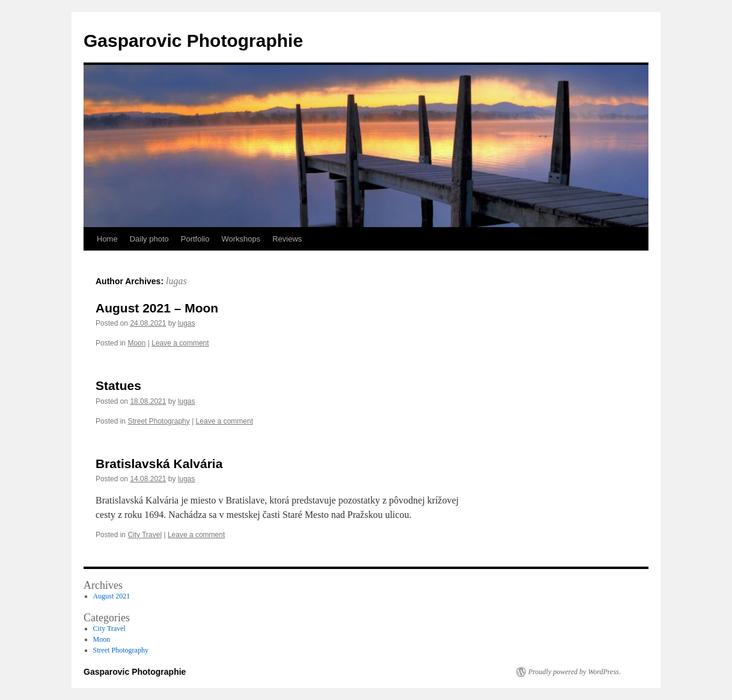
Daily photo (149, 239)
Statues (118, 385)
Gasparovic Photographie (193, 41)
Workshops (241, 239)
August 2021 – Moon (157, 308)
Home (107, 239)
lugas (176, 281)
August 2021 (112, 596)
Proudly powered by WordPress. (575, 672)
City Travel (145, 535)
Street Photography (158, 421)
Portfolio (195, 239)
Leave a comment (180, 343)
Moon (136, 343)
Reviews (287, 239)
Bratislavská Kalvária (159, 464)
